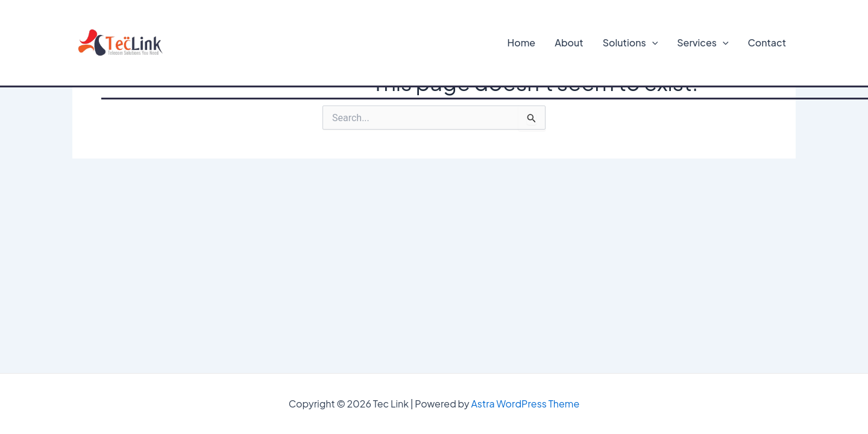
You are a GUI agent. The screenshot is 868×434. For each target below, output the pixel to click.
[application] (652, 43)
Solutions (631, 43)
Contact (767, 42)
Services (703, 43)
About (569, 42)
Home (522, 42)
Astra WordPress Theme (525, 404)
